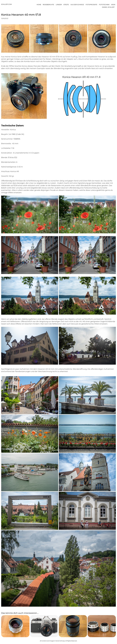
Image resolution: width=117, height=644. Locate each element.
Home (39, 5)
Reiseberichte (48, 5)
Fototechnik (104, 5)
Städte (66, 5)
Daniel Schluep (108, 7)
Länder (59, 5)
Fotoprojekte (91, 5)
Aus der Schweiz (77, 5)
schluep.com (6, 4)
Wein (113, 5)
